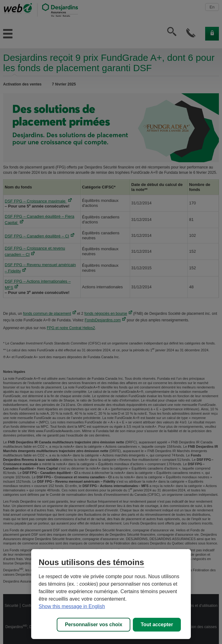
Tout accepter (157, 624)
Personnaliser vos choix (94, 624)
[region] (111, 594)
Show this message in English (72, 606)
